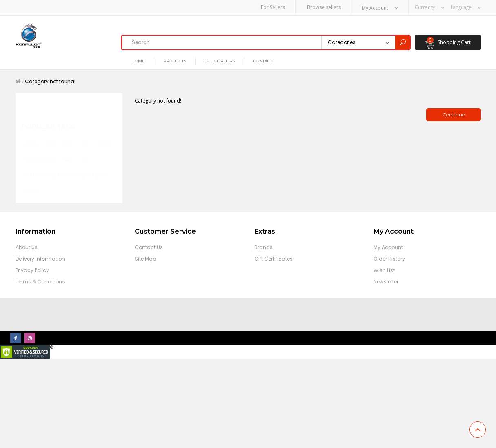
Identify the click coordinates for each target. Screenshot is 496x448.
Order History (389, 259)
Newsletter (386, 282)
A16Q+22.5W (39, 153)
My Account (388, 247)
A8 (83, 153)
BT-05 (104, 137)
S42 (50, 137)
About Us (27, 247)
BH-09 (31, 184)
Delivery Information (40, 259)
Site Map (145, 259)
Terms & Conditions (40, 282)
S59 (67, 137)
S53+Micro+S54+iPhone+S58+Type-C (66, 168)
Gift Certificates (274, 259)
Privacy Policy (32, 270)
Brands (264, 247)
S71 (85, 137)
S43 (67, 153)
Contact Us (149, 247)
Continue (454, 115)
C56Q (31, 137)
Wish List (384, 270)
